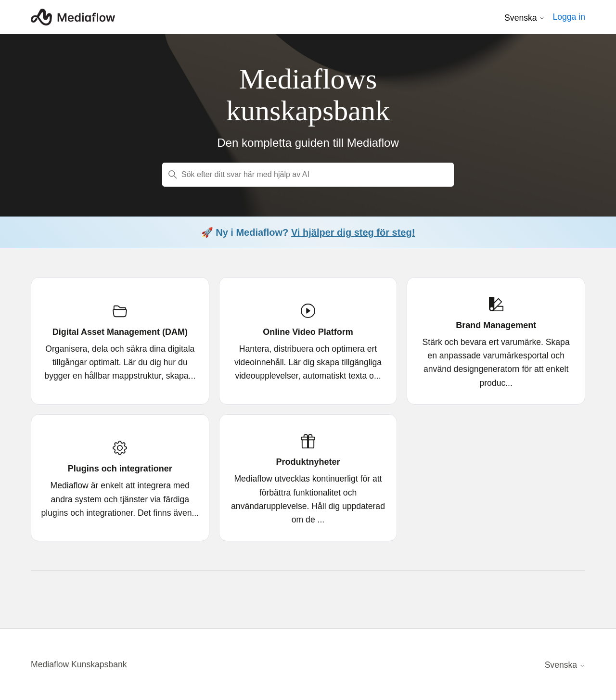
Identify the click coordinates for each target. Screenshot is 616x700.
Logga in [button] (569, 17)
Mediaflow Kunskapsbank (79, 664)
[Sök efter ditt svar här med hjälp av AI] (308, 175)
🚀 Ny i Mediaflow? (308, 232)
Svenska (525, 18)
